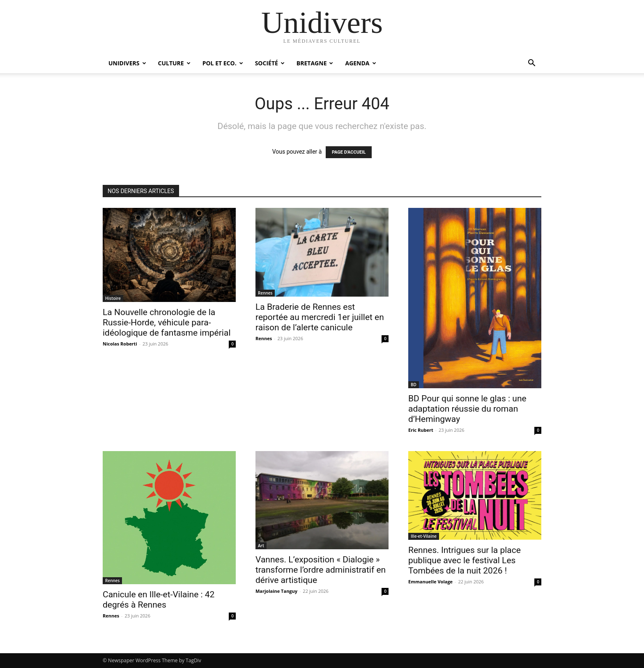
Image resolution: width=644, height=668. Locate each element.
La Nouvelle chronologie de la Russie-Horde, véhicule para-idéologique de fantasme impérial (167, 322)
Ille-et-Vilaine (424, 536)
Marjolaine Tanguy (276, 591)
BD (414, 385)
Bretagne (315, 63)
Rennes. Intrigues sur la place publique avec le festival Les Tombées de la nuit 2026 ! (465, 560)
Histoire (113, 298)
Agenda (360, 63)
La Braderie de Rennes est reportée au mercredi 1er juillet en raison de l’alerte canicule (320, 317)
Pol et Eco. (223, 63)
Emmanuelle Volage (430, 582)
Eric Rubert (421, 430)
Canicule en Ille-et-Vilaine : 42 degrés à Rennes (159, 600)
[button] (531, 64)
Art (261, 546)
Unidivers (127, 63)
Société (270, 63)
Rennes (265, 293)
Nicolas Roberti (120, 344)
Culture (174, 63)
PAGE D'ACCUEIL (349, 152)
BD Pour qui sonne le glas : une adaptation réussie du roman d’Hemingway (467, 409)
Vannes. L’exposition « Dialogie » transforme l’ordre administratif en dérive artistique (321, 570)
